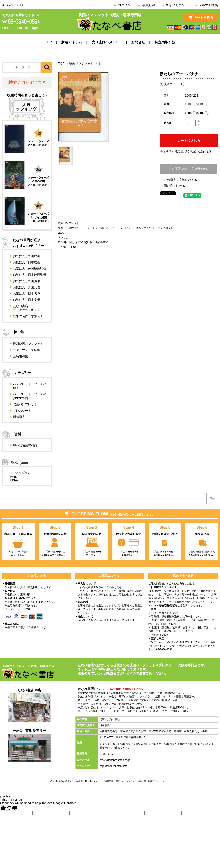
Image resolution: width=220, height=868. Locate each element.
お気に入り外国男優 (27, 281)
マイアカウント (177, 5)
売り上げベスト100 (107, 42)
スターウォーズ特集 (27, 350)
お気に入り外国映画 (27, 256)
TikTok (14, 480)
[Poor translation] (12, 808)
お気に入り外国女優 (27, 287)
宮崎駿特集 (20, 356)
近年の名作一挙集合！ (28, 316)
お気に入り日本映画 (27, 262)
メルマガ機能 (208, 5)
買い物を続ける (174, 186)
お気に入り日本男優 (27, 293)
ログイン (124, 5)
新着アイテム (72, 42)
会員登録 (149, 5)
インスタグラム (20, 473)
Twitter (14, 477)
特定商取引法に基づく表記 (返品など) (185, 151)
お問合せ (138, 42)
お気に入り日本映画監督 (30, 275)
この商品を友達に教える (181, 180)
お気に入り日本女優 (27, 300)
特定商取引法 (165, 42)
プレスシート (22, 411)
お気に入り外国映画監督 (30, 269)
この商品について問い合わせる (189, 169)
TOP (48, 42)
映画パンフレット (81, 64)
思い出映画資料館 (25, 445)
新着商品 (19, 417)
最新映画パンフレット (28, 344)
